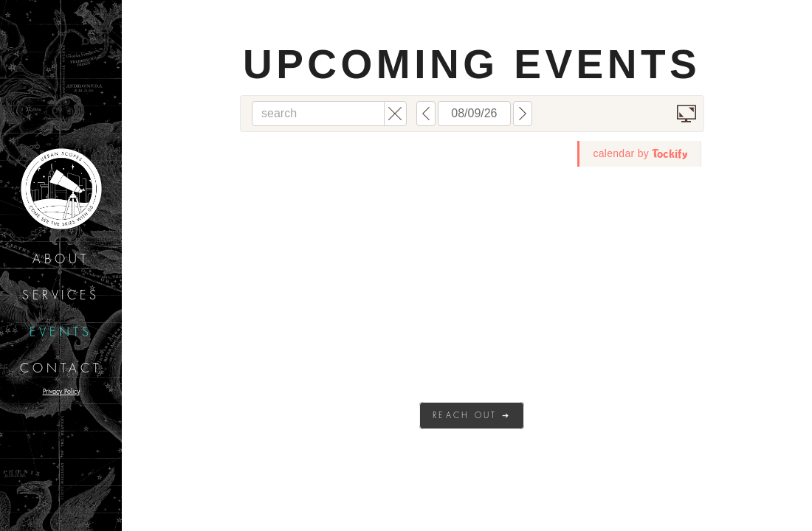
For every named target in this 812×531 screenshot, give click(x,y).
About (61, 260)
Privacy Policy (61, 392)
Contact (61, 369)
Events (61, 333)
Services (61, 296)
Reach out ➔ (472, 416)
